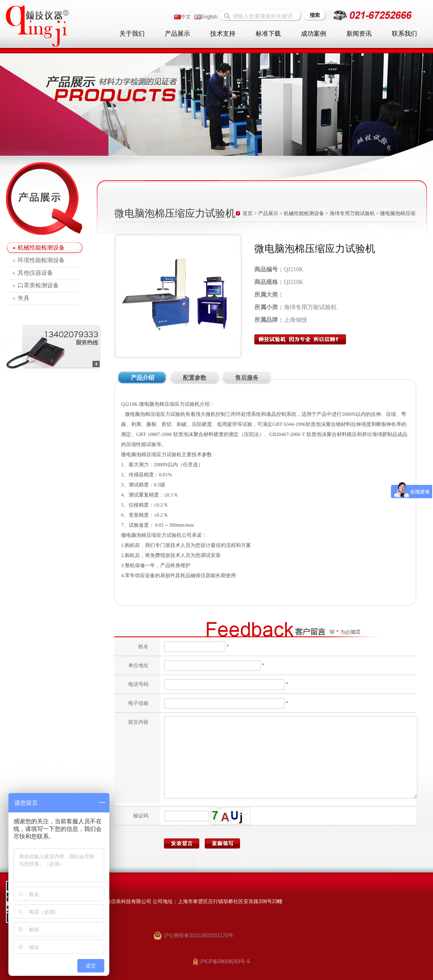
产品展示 (177, 34)
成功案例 (314, 34)
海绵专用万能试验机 (352, 213)
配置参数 (195, 378)
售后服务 (247, 378)
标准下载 (268, 34)
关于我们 (132, 34)
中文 (182, 17)
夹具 (24, 298)
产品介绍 (143, 378)
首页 (248, 213)
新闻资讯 (359, 34)
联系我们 (404, 34)
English (206, 17)
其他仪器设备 (35, 273)
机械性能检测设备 (41, 248)
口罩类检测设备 (38, 285)
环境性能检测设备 (41, 260)
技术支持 (223, 34)
